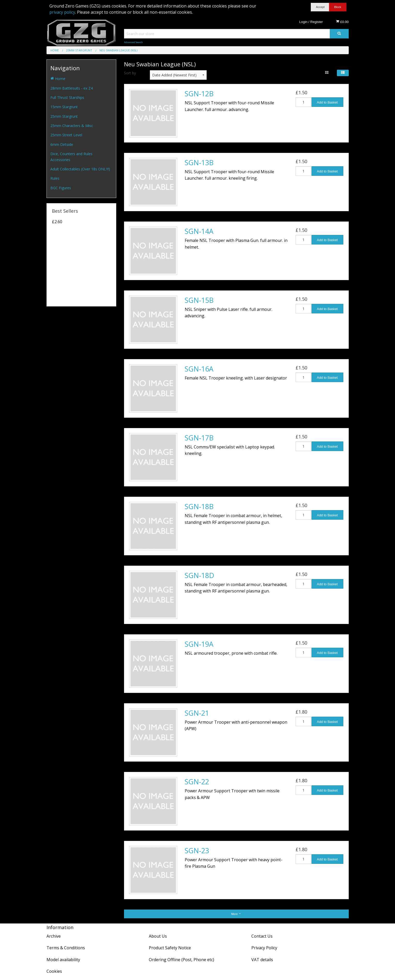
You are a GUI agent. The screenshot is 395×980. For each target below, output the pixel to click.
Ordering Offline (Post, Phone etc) (181, 960)
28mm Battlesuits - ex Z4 (72, 88)
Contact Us (262, 936)
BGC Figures (61, 188)
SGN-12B (199, 94)
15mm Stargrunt (64, 107)
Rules (55, 178)
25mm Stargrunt (64, 116)
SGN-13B (199, 163)
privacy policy (62, 12)
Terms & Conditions (66, 948)
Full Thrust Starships (67, 97)
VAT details (262, 960)
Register (316, 22)
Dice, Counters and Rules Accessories (71, 157)
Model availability (63, 960)
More (236, 914)
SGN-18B (199, 506)
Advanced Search (133, 42)
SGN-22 (197, 782)
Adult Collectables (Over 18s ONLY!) (80, 169)
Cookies (54, 971)
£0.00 (342, 22)
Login (303, 22)
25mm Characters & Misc (72, 126)
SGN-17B (199, 438)
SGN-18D (199, 575)
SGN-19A (199, 644)
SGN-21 (197, 713)
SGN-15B (199, 300)
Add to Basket (327, 102)
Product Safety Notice (170, 948)
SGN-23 (197, 851)
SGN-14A (199, 231)
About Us (158, 936)
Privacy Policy (264, 948)
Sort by (130, 73)
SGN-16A (199, 369)
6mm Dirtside (62, 144)
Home (58, 79)
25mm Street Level (66, 135)
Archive (54, 936)
